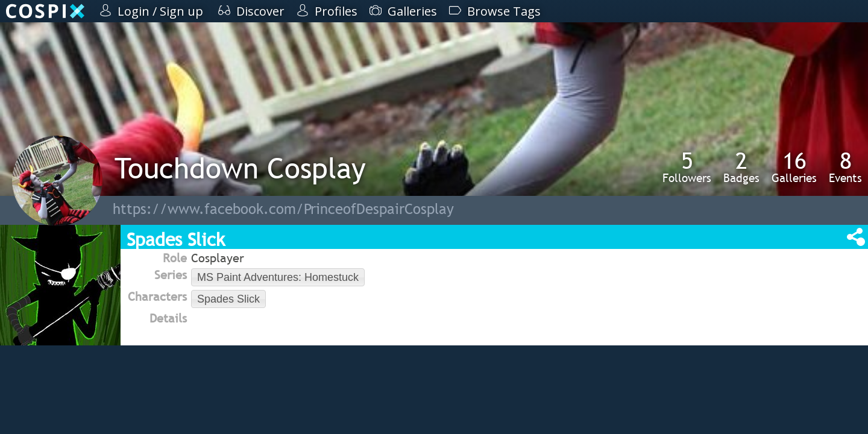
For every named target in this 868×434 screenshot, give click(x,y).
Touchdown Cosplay (240, 168)
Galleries (794, 167)
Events (845, 167)
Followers (687, 167)
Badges (741, 167)
